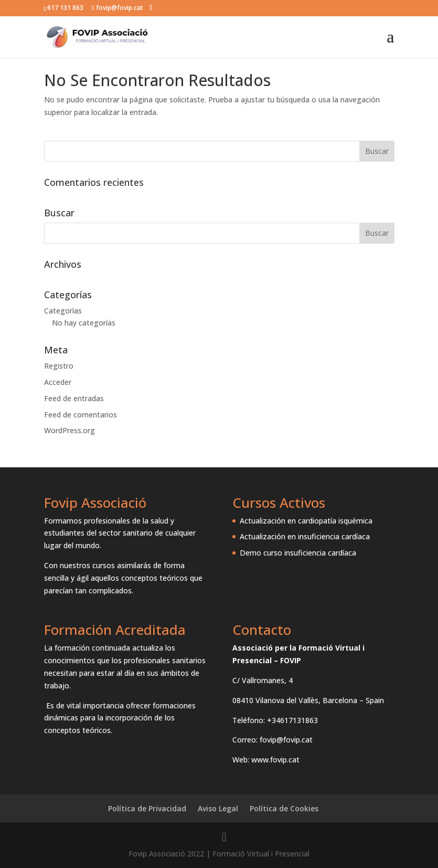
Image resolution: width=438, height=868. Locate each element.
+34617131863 (292, 720)
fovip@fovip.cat (286, 740)
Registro (59, 366)
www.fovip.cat (275, 760)
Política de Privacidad (147, 808)
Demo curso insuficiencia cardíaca (298, 553)
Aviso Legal (218, 808)
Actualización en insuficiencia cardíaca (305, 536)
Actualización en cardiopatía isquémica (306, 521)
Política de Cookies (284, 808)
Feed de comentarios (81, 415)
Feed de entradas (74, 398)
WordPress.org (70, 430)
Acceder (58, 382)
